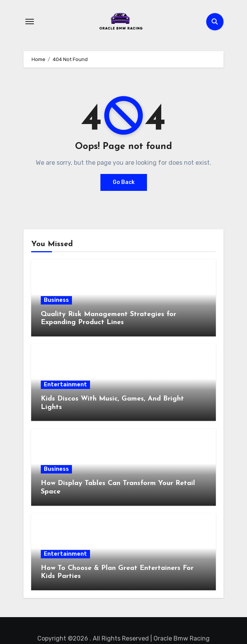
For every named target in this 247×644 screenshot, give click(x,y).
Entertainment (65, 385)
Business (56, 300)
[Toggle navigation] (30, 22)
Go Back (124, 182)
